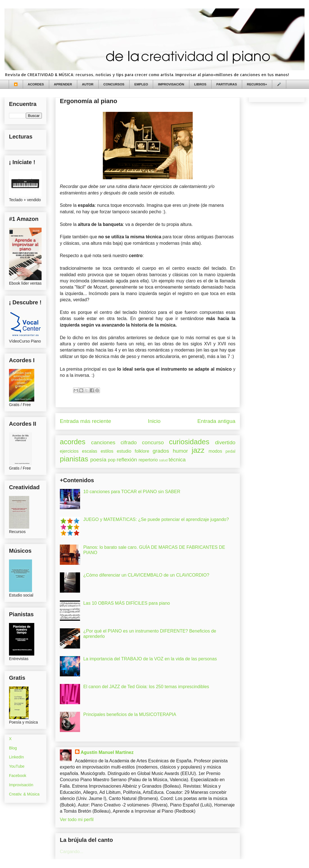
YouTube (17, 766)
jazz (198, 450)
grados (161, 451)
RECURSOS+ (257, 84)
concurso (153, 442)
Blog (13, 748)
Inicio (154, 421)
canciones (103, 442)
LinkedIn (16, 757)
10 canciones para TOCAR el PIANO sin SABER (132, 492)
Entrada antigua (216, 421)
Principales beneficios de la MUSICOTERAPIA (130, 714)
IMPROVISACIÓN (171, 84)
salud (163, 460)
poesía (98, 460)
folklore (142, 451)
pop (112, 460)
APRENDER (63, 84)
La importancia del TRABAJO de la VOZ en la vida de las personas (150, 659)
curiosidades (189, 442)
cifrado (129, 442)
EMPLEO (141, 84)
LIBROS (200, 84)
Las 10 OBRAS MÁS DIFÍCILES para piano (127, 603)
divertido (225, 442)
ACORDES (36, 84)
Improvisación (21, 785)
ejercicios (69, 451)
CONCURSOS (114, 84)
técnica (177, 460)
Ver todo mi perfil (77, 820)
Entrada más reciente (85, 421)
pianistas (74, 459)
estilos (107, 451)
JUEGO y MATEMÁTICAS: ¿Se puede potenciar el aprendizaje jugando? (156, 519)
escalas (90, 451)
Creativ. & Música (24, 794)
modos (215, 451)
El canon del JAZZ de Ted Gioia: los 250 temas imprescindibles (146, 687)
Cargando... (72, 852)
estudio (124, 451)
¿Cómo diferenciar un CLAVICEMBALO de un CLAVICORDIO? (146, 575)
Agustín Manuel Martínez (107, 752)
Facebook (18, 776)
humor (180, 451)
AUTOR (88, 84)
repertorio (148, 460)
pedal (230, 451)
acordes (73, 442)
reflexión (127, 460)
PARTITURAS (227, 84)
